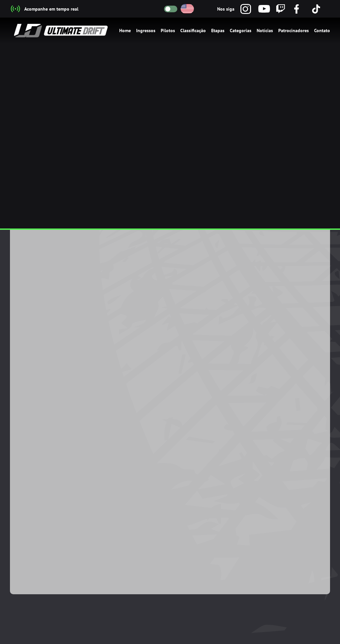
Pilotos (168, 31)
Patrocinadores (294, 31)
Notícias (265, 31)
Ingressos (146, 31)
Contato (322, 31)
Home (125, 31)
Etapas (218, 31)
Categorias (241, 31)
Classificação (193, 31)
